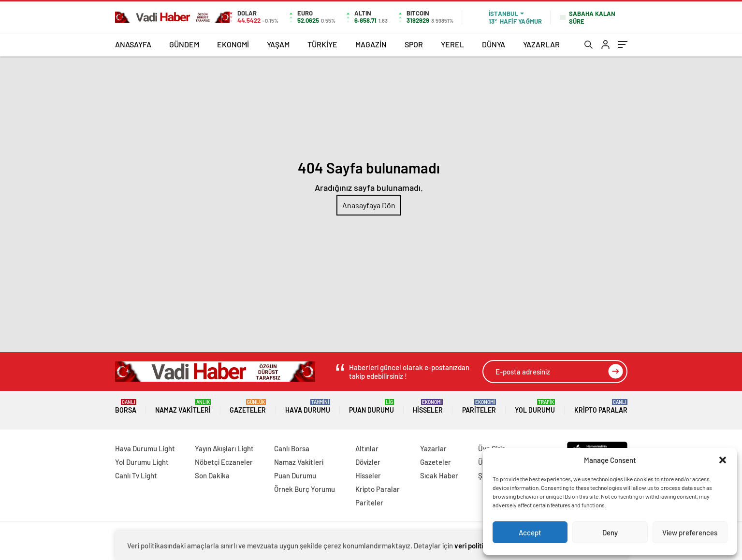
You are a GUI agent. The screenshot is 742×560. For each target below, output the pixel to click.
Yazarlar (433, 448)
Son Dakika (212, 475)
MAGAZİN (371, 44)
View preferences (690, 532)
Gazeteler (248, 407)
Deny (610, 532)
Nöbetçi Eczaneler (224, 462)
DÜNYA (494, 44)
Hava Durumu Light (145, 448)
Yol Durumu (535, 407)
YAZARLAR (541, 44)
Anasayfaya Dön (369, 205)
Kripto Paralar (601, 407)
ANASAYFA (133, 44)
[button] (723, 460)
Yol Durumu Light (142, 462)
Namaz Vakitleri (183, 407)
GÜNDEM (184, 44)
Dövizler (368, 462)
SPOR (414, 44)
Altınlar (367, 448)
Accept (530, 532)
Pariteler (479, 407)
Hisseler (428, 407)
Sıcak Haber (439, 475)
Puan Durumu (371, 407)
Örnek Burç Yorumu (305, 489)
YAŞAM (278, 44)
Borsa (126, 407)
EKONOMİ (233, 44)
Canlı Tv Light (136, 475)
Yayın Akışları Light (224, 448)
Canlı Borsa (292, 448)
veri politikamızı (479, 546)
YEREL (452, 44)
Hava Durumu (308, 407)
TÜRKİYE (322, 44)
